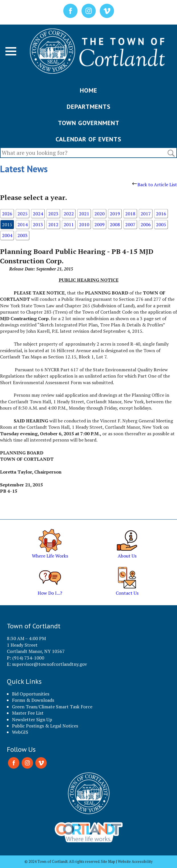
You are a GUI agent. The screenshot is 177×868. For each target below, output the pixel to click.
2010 (84, 224)
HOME (88, 90)
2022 (69, 214)
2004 (7, 235)
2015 (7, 224)
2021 (84, 214)
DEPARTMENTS (89, 107)
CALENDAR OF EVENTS (88, 139)
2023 (53, 214)
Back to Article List (155, 185)
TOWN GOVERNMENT (89, 123)
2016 (161, 214)
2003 (23, 235)
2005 (161, 224)
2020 (99, 214)
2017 (146, 214)
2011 (69, 224)
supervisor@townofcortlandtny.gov (49, 664)
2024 (38, 214)
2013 (38, 224)
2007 (130, 224)
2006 (146, 224)
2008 (115, 224)
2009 (99, 224)
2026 (7, 214)
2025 (23, 214)
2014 (23, 224)
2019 (115, 214)
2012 (53, 224)
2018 (130, 214)
